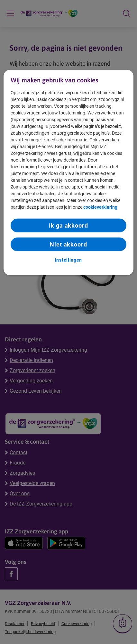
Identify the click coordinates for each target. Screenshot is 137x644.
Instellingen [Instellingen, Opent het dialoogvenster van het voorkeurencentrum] (68, 260)
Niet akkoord (68, 244)
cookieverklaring (100, 207)
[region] (69, 172)
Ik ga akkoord (68, 226)
